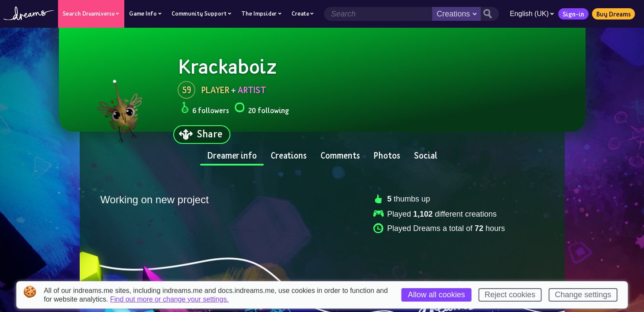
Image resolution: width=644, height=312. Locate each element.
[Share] (202, 135)
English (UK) (532, 14)
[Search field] (378, 14)
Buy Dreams (613, 14)
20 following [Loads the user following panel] (262, 109)
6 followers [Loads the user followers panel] (205, 109)
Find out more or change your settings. (169, 299)
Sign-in (573, 14)
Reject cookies (510, 295)
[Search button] (490, 14)
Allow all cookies (437, 295)
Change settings (583, 295)
